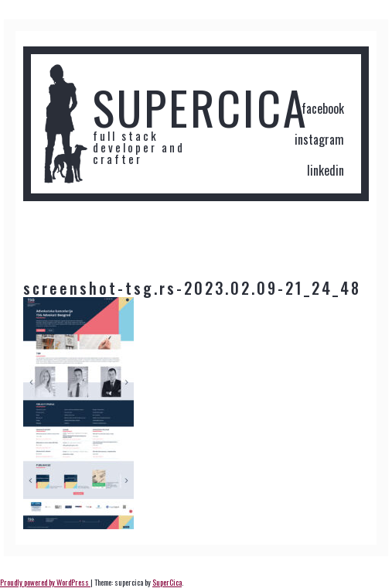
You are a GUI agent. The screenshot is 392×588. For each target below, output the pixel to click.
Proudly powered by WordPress (45, 582)
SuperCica (167, 582)
